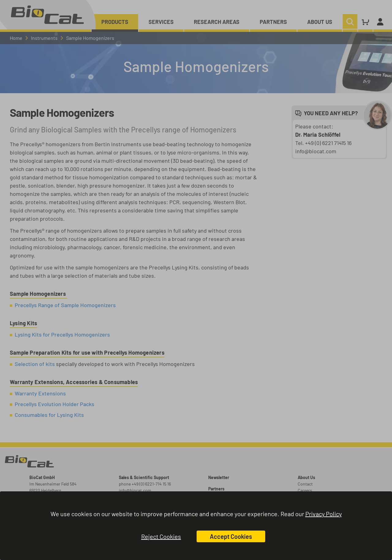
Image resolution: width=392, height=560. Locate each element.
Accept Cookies (231, 536)
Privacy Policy (324, 514)
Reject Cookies (161, 536)
